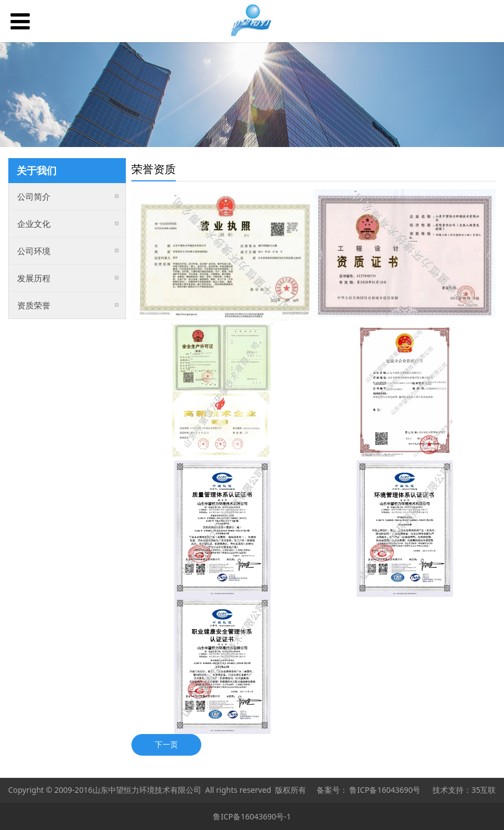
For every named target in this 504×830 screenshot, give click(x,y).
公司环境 (34, 251)
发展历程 (34, 278)
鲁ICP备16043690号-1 (252, 816)
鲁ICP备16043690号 (385, 790)
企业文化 (34, 224)
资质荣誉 (34, 305)
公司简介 (34, 196)
